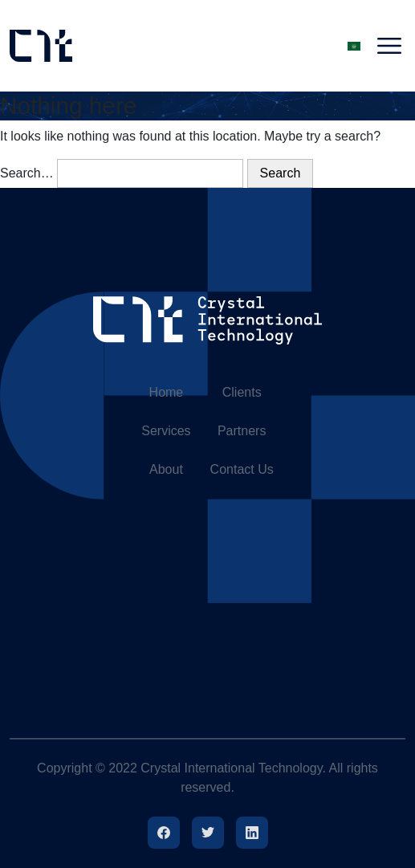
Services (166, 431)
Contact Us (242, 469)
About (166, 469)
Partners (242, 431)
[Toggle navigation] (389, 46)
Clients (242, 392)
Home (167, 392)
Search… (27, 173)
